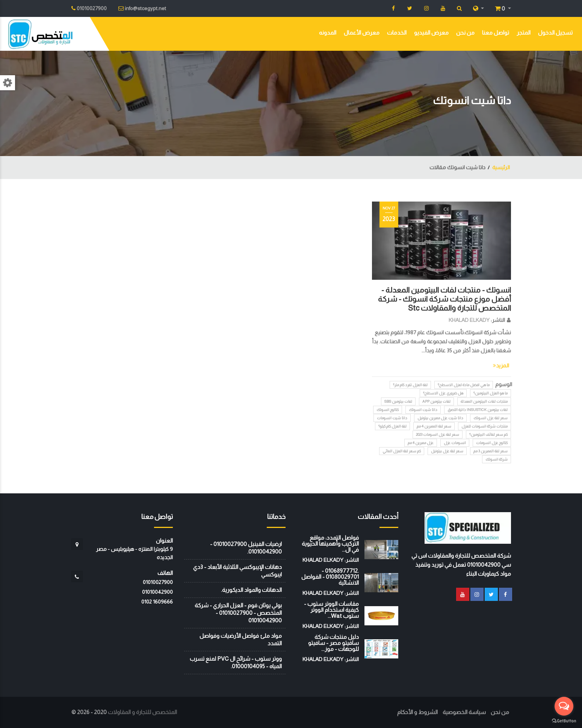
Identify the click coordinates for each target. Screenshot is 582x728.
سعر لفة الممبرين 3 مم (491, 451)
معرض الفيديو (431, 33)
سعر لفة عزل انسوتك (491, 418)
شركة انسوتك (497, 459)
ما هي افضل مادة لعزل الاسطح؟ (464, 385)
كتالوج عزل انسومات (492, 443)
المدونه (328, 33)
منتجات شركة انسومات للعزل (484, 426)
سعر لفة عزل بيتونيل (447, 451)
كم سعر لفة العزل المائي (402, 451)
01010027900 (158, 582)
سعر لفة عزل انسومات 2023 (438, 435)
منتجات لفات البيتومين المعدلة (484, 401)
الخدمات (397, 33)
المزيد (501, 366)
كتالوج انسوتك (388, 410)
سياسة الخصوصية (464, 712)
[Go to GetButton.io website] (564, 720)
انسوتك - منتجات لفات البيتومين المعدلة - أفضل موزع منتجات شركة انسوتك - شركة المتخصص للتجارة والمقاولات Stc (444, 299)
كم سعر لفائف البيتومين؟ (488, 435)
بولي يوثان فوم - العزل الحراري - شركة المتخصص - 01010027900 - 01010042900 (238, 613)
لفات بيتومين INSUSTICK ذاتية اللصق (478, 410)
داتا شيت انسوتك (423, 410)
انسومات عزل (455, 443)
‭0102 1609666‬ (157, 602)
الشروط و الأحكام (417, 712)
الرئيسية (501, 167)
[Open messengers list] (564, 706)
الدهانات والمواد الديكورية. (251, 590)
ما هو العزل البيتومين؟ (491, 393)
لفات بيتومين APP (436, 401)
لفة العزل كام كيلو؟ (392, 426)
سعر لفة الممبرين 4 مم (434, 426)
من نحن (465, 33)
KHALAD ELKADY (469, 320)
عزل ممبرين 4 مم (421, 443)
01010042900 (157, 592)
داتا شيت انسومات (392, 418)
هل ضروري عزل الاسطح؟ (443, 393)
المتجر (524, 33)
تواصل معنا (496, 33)
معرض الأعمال (362, 33)
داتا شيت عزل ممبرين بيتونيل (440, 418)
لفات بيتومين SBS (398, 401)
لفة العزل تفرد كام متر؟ (410, 385)
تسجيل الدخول (555, 33)
